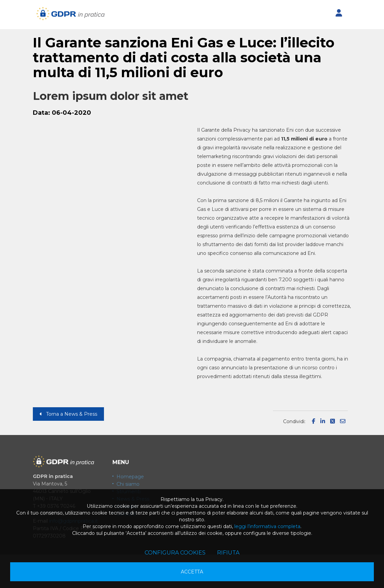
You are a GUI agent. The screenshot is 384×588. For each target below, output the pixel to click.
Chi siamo (128, 484)
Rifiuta (228, 553)
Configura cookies (175, 553)
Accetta (192, 572)
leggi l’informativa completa (267, 526)
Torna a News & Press (68, 414)
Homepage (130, 477)
